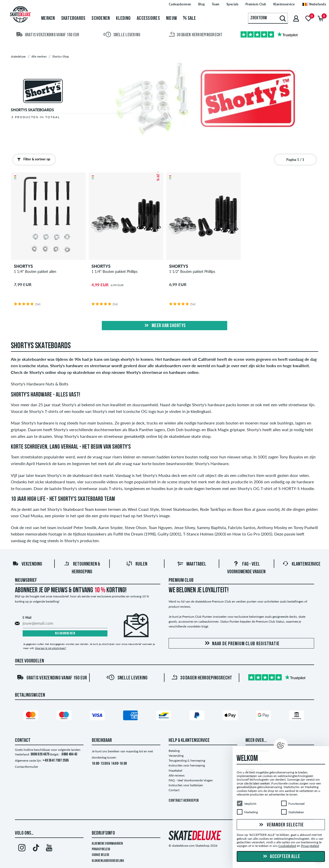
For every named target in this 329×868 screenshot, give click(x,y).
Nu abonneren (65, 634)
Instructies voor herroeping (187, 765)
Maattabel (192, 564)
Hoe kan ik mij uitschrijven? (51, 648)
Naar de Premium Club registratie (241, 644)
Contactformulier (26, 767)
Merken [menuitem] (48, 19)
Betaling (174, 751)
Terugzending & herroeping (187, 760)
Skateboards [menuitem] (73, 19)
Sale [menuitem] (190, 19)
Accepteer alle (281, 857)
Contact (174, 790)
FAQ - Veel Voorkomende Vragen (191, 780)
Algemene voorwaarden (107, 844)
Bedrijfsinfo (103, 833)
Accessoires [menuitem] (148, 19)
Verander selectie (281, 825)
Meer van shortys (164, 326)
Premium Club (181, 580)
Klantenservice (301, 564)
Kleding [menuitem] (123, 19)
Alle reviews (177, 775)
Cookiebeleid (287, 846)
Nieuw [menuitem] (171, 19)
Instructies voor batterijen (186, 785)
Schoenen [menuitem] (101, 19)
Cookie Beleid (100, 855)
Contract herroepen (184, 801)
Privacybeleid (101, 849)
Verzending (27, 564)
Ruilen (137, 564)
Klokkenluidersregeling (108, 861)
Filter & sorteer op (33, 159)
